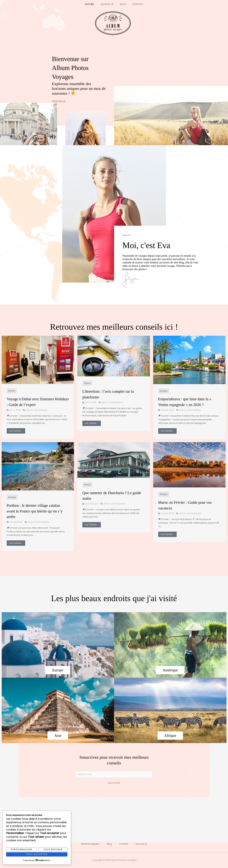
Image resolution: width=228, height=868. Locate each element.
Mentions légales (89, 845)
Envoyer (114, 783)
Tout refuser (53, 849)
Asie (58, 736)
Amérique (170, 670)
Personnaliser (21, 849)
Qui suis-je (108, 4)
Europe (164, 391)
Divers (12, 391)
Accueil (93, 4)
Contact (134, 4)
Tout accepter (37, 854)
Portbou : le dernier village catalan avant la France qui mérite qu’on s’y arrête (37, 511)
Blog (122, 4)
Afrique (164, 494)
